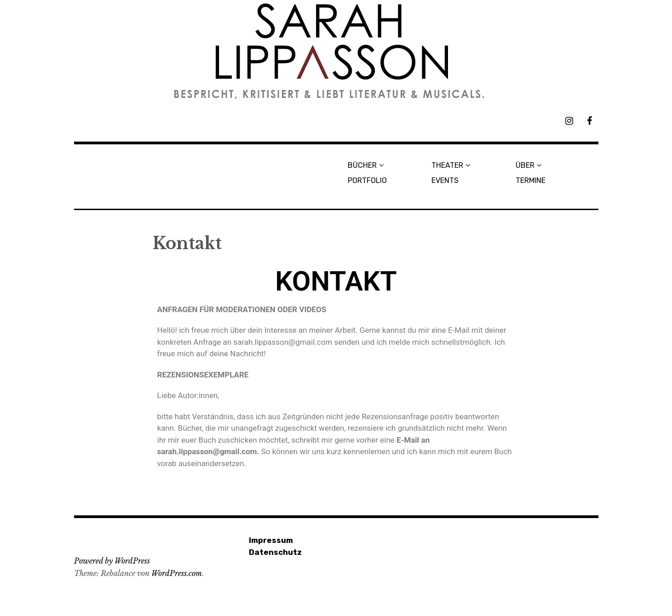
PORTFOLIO (367, 180)
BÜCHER (362, 165)
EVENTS (445, 180)
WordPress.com (177, 573)
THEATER (447, 165)
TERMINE (531, 180)
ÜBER (525, 165)
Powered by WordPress (112, 561)
